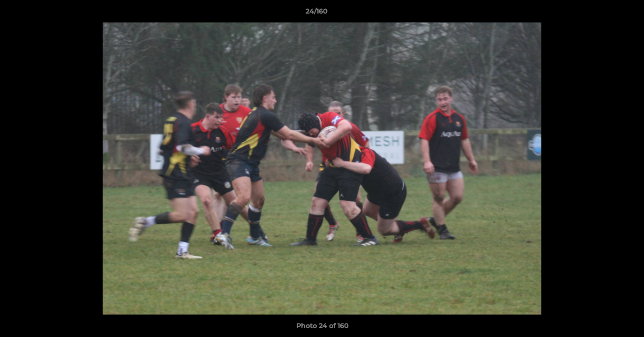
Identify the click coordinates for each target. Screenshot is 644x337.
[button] (605, 14)
